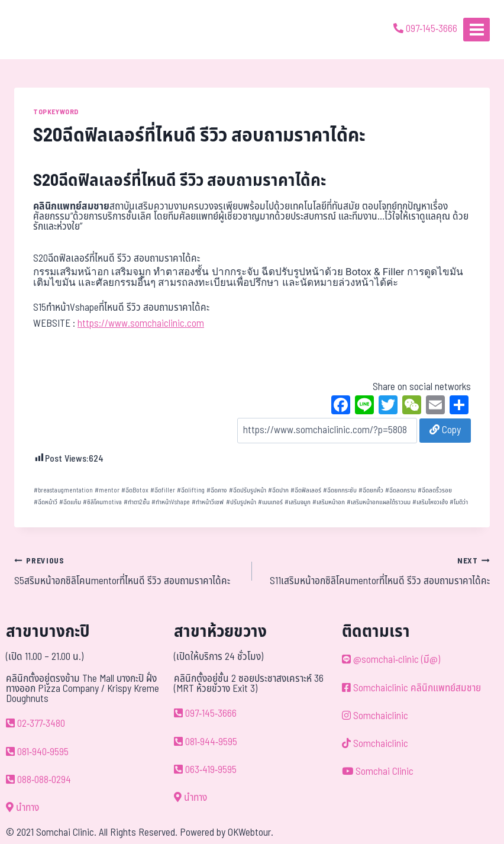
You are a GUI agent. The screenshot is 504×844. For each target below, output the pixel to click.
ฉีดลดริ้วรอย (435, 490)
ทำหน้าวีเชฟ (208, 502)
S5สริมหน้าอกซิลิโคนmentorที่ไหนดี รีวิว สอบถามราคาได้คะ (128, 571)
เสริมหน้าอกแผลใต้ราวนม (379, 502)
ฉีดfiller (163, 490)
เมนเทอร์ (270, 502)
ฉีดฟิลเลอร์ (306, 490)
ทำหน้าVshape (171, 502)
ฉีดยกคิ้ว (371, 490)
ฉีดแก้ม (70, 502)
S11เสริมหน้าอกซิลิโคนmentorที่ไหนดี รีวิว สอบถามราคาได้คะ (376, 571)
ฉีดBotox (135, 490)
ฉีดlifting (191, 490)
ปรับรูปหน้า (241, 502)
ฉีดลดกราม (400, 490)
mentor (107, 490)
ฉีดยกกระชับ (340, 490)
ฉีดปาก (278, 490)
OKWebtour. (251, 833)
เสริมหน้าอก (329, 502)
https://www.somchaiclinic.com (141, 324)
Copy (445, 430)
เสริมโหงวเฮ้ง (430, 502)
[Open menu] (476, 29)
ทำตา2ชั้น (137, 502)
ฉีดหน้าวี (46, 502)
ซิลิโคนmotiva (102, 502)
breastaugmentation (63, 490)
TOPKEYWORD (56, 112)
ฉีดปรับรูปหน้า (248, 490)
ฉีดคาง (217, 490)
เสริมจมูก (298, 502)
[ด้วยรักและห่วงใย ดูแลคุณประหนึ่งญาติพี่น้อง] (43, 30)
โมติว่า (459, 502)
